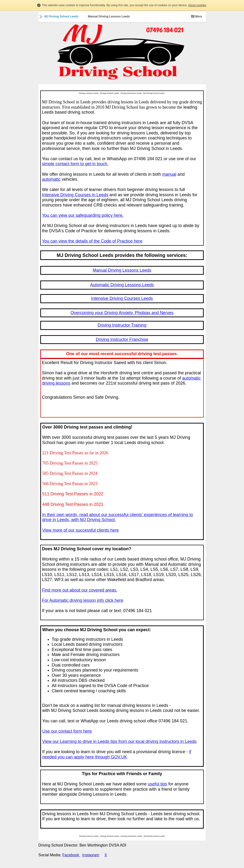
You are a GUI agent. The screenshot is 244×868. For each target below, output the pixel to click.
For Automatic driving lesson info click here (83, 600)
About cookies (197, 5)
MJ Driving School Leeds (61, 16)
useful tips (157, 784)
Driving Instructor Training (122, 325)
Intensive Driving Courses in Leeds (75, 195)
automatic (51, 179)
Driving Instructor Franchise (122, 339)
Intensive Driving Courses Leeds (122, 298)
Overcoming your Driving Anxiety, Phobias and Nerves (122, 313)
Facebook (71, 855)
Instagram (91, 855)
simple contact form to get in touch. (75, 164)
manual (169, 174)
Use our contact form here (67, 731)
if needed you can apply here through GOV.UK (117, 754)
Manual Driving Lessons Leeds (109, 16)
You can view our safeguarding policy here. (83, 215)
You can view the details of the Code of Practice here (92, 241)
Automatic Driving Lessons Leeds (122, 285)
